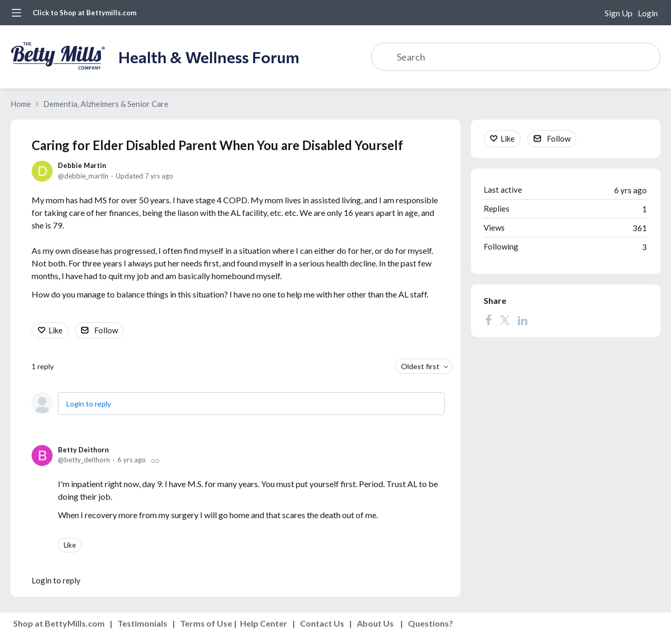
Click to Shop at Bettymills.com (84, 13)
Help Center (264, 623)
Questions (428, 623)
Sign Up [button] (619, 13)
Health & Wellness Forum (209, 57)
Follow (106, 330)
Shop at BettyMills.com (59, 623)
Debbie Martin (82, 165)
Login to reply (89, 404)
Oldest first (420, 366)
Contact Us (322, 623)
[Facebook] (488, 320)
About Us (375, 623)
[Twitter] (505, 320)
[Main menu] (16, 13)
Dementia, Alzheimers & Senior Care (106, 104)
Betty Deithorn (83, 450)
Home (21, 104)
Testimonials (142, 623)
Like (56, 330)
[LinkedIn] (523, 320)
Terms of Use (206, 623)
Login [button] (648, 13)
